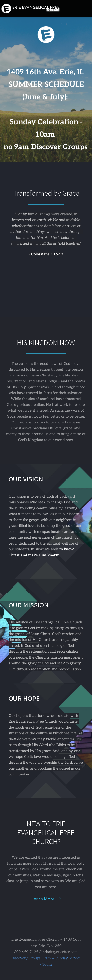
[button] (80, 9)
